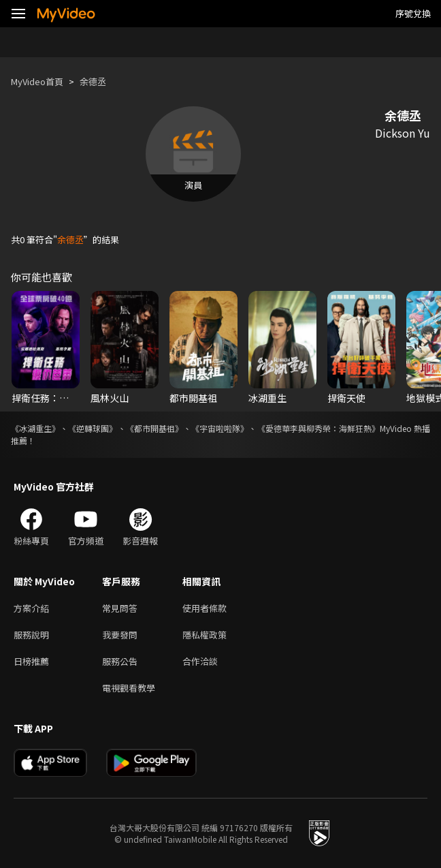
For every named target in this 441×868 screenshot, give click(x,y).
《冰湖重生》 (35, 428)
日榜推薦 (31, 661)
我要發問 (120, 635)
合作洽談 (200, 661)
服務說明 (31, 635)
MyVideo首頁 (37, 81)
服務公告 (120, 661)
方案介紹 (31, 608)
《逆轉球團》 (93, 428)
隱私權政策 (205, 635)
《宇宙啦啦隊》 (220, 428)
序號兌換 (413, 13)
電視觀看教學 (129, 688)
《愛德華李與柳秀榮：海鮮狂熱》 (318, 428)
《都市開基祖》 (154, 428)
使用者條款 (205, 608)
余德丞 (93, 81)
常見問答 (120, 608)
